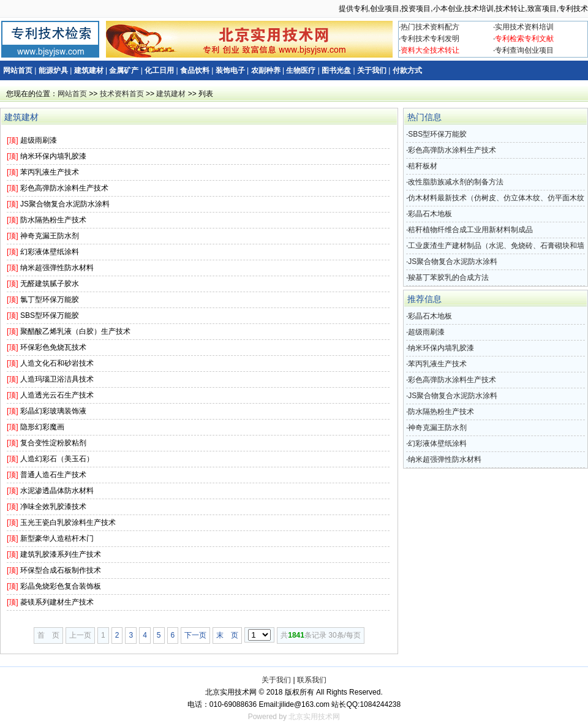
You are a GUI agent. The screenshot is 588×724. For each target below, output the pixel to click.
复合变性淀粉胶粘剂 (53, 443)
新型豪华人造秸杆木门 (57, 538)
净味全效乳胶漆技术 (53, 507)
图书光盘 (336, 70)
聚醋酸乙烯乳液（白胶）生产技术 (75, 331)
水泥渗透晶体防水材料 (57, 491)
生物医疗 (301, 70)
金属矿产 (124, 70)
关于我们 (372, 70)
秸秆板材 (423, 166)
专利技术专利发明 (430, 39)
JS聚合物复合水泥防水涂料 (65, 204)
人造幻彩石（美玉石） (57, 459)
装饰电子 (230, 70)
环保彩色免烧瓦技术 (53, 347)
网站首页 (18, 70)
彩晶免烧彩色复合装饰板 (61, 586)
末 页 (227, 635)
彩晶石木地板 (430, 214)
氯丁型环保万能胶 (50, 300)
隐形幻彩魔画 (42, 427)
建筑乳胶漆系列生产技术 (61, 554)
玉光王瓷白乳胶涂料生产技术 (68, 522)
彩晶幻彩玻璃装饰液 (53, 411)
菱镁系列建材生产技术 (57, 602)
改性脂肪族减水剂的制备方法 (456, 182)
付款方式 (407, 70)
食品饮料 (195, 70)
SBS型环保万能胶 (50, 315)
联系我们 (312, 680)
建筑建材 (89, 70)
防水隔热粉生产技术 (53, 220)
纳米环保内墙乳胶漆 (53, 156)
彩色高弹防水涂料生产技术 (64, 188)
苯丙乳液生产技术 (50, 172)
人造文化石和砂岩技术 (57, 363)
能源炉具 (53, 70)
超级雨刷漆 (39, 140)
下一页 (195, 635)
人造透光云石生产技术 (57, 395)
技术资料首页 (122, 94)
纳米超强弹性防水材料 (57, 268)
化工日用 (159, 70)
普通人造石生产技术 (53, 475)
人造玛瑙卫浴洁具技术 (57, 379)
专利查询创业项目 (524, 50)
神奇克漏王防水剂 (50, 236)
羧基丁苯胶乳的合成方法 (448, 277)
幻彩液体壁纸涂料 (50, 252)
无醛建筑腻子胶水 (50, 284)
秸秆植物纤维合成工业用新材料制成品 (470, 230)
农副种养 (266, 70)
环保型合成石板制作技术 (61, 570)
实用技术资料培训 (524, 27)
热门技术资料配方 (430, 27)
